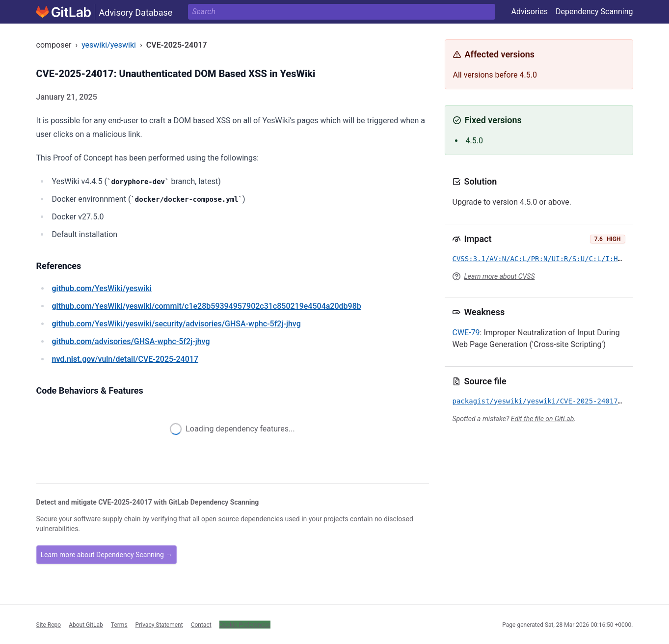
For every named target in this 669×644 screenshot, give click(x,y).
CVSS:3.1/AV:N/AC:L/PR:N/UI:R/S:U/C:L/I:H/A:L (544, 259)
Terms (119, 624)
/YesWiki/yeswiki (102, 288)
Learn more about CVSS (500, 276)
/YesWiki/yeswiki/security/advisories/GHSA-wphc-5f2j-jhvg (176, 324)
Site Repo (49, 624)
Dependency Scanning (594, 12)
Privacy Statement (159, 624)
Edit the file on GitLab (542, 419)
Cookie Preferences (245, 624)
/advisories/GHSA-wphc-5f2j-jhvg (131, 341)
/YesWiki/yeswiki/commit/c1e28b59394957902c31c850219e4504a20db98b (207, 306)
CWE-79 (466, 333)
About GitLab (86, 624)
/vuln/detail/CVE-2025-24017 (125, 359)
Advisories (529, 12)
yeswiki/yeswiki (109, 45)
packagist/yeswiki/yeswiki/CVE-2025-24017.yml (544, 401)
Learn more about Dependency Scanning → (107, 555)
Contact (201, 624)
